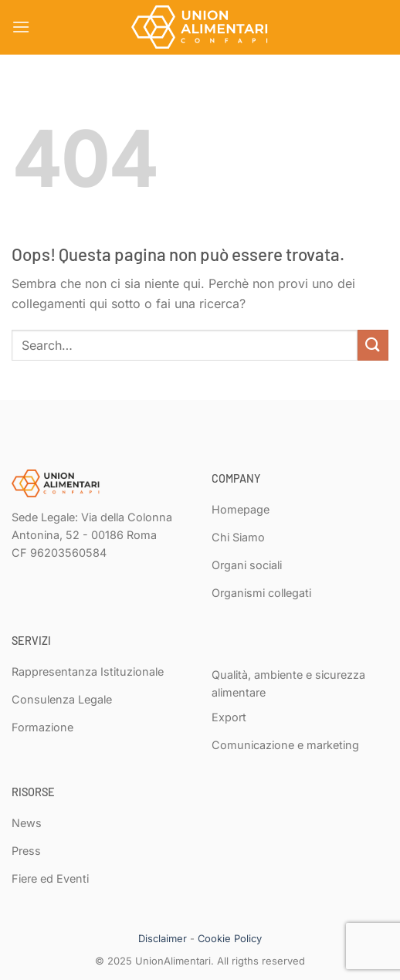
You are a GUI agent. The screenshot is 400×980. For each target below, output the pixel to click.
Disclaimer (163, 938)
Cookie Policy (230, 938)
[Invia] (373, 345)
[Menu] (21, 27)
